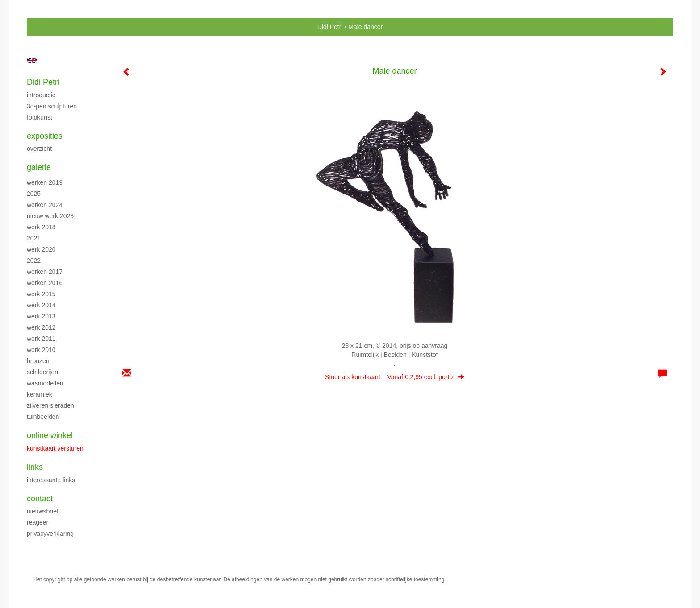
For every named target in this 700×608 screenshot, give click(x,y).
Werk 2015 (41, 294)
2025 (34, 194)
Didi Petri (330, 27)
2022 (34, 261)
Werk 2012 (41, 327)
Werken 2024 (45, 205)
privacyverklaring (50, 534)
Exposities (45, 136)
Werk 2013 (41, 316)
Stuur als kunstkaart (395, 377)
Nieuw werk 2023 (50, 216)
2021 (34, 238)
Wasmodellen (45, 383)
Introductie (41, 95)
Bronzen (38, 361)
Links (35, 467)
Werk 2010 (41, 350)
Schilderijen (42, 372)
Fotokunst (40, 117)
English (32, 61)
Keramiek (40, 394)
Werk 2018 (41, 227)
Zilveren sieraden (50, 405)
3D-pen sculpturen (52, 106)
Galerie (39, 167)
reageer (37, 522)
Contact (40, 499)
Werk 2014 (41, 305)
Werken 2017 (45, 272)
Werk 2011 (41, 339)
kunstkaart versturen (55, 448)
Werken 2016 (45, 283)
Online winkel (50, 435)
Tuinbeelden (43, 417)
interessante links (51, 480)
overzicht (39, 149)
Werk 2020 (41, 249)
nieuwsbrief (43, 511)
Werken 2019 (45, 182)
